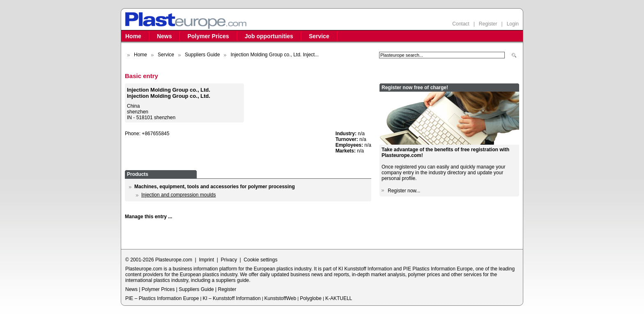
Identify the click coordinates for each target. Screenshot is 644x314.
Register (488, 24)
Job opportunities (269, 36)
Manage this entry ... (148, 217)
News (164, 36)
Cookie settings (260, 260)
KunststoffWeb (281, 298)
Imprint (206, 260)
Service (319, 36)
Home (133, 36)
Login (513, 24)
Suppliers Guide (202, 55)
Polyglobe (311, 298)
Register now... (404, 191)
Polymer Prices (208, 36)
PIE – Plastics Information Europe (162, 298)
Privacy (229, 260)
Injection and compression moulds (178, 195)
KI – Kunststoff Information (231, 298)
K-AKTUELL (339, 298)
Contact (461, 24)
